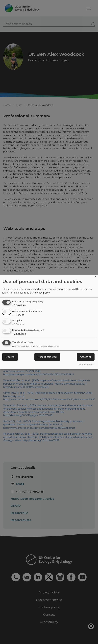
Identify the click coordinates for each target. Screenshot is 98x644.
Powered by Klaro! (86, 364)
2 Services (19, 305)
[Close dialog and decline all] (96, 277)
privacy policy (42, 293)
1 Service (18, 315)
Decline (10, 357)
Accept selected (47, 357)
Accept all (86, 357)
